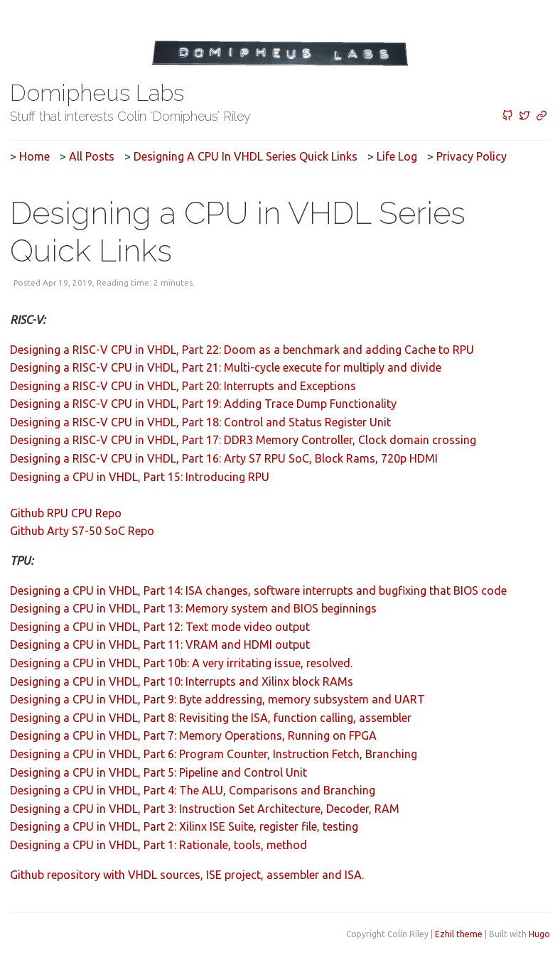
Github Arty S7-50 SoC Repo (82, 531)
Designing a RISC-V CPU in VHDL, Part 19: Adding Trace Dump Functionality (203, 404)
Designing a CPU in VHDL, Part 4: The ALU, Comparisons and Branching (193, 790)
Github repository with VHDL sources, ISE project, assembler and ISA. (187, 875)
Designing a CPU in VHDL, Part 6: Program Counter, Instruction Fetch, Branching (214, 754)
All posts (92, 156)
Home (34, 156)
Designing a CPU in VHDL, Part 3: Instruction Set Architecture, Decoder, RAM (205, 809)
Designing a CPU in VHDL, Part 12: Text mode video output (160, 627)
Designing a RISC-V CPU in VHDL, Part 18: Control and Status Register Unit (200, 422)
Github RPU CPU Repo (66, 513)
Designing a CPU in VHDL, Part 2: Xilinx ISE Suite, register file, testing (184, 826)
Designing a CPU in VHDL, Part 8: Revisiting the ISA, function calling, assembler (211, 718)
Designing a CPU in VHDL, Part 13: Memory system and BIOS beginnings (193, 608)
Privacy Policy (472, 156)
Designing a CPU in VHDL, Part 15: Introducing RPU (140, 477)
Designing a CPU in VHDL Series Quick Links (246, 156)
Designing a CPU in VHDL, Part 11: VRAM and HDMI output (160, 644)
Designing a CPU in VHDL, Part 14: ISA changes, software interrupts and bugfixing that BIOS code (258, 590)
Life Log (397, 156)
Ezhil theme (459, 934)
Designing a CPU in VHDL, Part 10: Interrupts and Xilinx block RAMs (182, 681)
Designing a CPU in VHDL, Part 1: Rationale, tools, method (158, 845)
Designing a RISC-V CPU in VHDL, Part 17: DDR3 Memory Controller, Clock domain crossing (243, 440)
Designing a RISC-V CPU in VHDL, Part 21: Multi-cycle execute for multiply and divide (226, 367)
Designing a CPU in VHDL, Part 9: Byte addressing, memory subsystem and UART (217, 699)
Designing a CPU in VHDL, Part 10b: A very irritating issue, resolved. (181, 663)
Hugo (539, 934)
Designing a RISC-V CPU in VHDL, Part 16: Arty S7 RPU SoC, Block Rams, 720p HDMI (224, 458)
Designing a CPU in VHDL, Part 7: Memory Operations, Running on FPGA (193, 735)
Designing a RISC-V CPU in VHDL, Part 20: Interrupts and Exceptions (183, 386)
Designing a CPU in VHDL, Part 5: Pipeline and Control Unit (158, 772)
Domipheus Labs (97, 93)
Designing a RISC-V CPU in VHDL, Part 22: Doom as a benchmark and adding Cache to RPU (242, 350)
